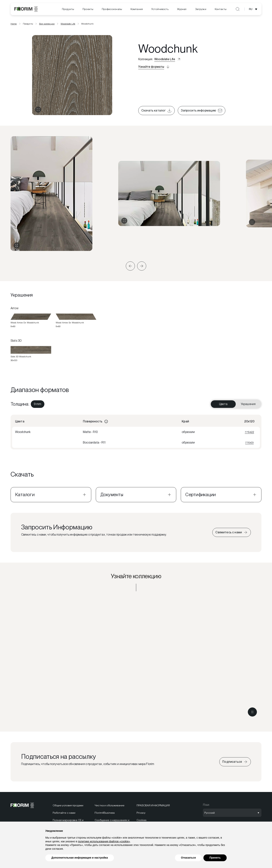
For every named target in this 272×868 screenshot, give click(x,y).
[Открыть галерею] (38, 111)
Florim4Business (105, 814)
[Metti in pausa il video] (252, 713)
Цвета (223, 406)
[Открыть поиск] (238, 9)
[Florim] (26, 9)
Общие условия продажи (68, 807)
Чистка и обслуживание (109, 807)
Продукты (68, 9)
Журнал (182, 9)
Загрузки (201, 9)
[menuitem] (68, 9)
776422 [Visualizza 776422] (249, 433)
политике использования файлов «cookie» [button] (104, 841)
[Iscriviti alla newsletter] (235, 763)
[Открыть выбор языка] (254, 9)
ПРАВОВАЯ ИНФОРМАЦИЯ (153, 807)
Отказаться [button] (188, 858)
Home (14, 25)
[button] (130, 267)
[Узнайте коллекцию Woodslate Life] (136, 660)
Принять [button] (215, 858)
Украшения (248, 406)
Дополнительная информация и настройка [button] (80, 858)
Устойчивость (160, 9)
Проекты (88, 9)
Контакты (221, 9)
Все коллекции (47, 25)
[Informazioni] (106, 423)
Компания (137, 9)
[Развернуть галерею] (17, 247)
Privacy (141, 814)
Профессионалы (112, 9)
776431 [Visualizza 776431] (249, 444)
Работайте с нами (64, 814)
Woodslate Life (68, 25)
